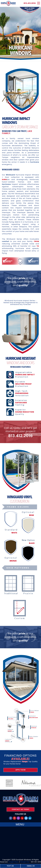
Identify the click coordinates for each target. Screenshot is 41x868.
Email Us (31, 866)
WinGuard (10, 175)
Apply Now (20, 770)
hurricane (35, 162)
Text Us (10, 866)
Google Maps (13, 862)
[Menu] (39, 3)
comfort (6, 241)
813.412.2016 (30, 3)
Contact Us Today (21, 809)
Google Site (25, 862)
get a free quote (30, 9)
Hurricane (6, 184)
